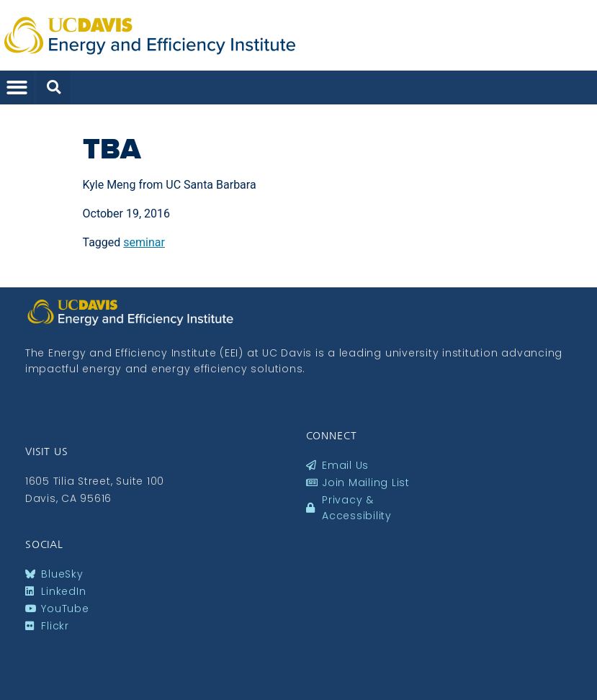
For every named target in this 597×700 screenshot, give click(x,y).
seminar (144, 242)
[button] (17, 87)
